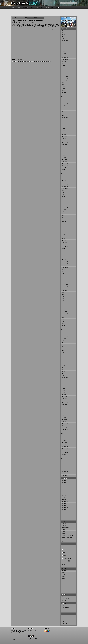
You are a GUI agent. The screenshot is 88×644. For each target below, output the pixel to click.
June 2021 (63, 129)
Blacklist (63, 578)
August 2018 (64, 190)
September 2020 (65, 146)
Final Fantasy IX (64, 503)
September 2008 (65, 406)
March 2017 (64, 219)
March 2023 (64, 92)
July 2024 (63, 63)
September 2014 (65, 267)
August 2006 (64, 454)
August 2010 (64, 362)
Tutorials (63, 616)
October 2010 (64, 358)
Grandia (63, 530)
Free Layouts (64, 618)
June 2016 (63, 235)
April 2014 (63, 277)
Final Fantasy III (64, 484)
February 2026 (64, 36)
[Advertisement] (44, 12)
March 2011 (64, 348)
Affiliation (63, 576)
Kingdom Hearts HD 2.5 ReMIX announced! (36, 18)
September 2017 (65, 208)
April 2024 (63, 69)
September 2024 (65, 59)
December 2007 (65, 423)
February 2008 (64, 420)
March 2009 (64, 395)
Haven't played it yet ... (67, 558)
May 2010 (63, 368)
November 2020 (65, 142)
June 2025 (63, 48)
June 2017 (63, 214)
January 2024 (64, 75)
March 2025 (64, 54)
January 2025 (64, 56)
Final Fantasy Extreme (32, 630)
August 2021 (64, 125)
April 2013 (63, 300)
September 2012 (65, 314)
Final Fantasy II (64, 482)
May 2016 (63, 237)
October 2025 (64, 42)
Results (63, 565)
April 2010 (63, 370)
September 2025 (65, 44)
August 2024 (64, 61)
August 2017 (64, 210)
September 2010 (65, 360)
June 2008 (63, 412)
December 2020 (65, 140)
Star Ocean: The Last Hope (67, 537)
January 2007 (64, 445)
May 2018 (63, 194)
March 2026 (64, 34)
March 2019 (64, 179)
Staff (52, 7)
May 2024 (63, 67)
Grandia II (63, 531)
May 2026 (63, 31)
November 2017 (65, 204)
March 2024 (64, 71)
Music (63, 605)
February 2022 (64, 115)
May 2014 (63, 275)
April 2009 (63, 393)
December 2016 (65, 225)
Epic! (64, 549)
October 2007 (64, 427)
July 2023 (63, 84)
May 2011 (63, 344)
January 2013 (64, 306)
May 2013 (63, 298)
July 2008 (63, 410)
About (47, 7)
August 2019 (64, 169)
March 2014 (64, 279)
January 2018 (64, 200)
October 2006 (64, 450)
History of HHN (64, 580)
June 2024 (63, 65)
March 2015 (64, 258)
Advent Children (65, 496)
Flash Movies (64, 597)
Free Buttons (64, 620)
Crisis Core (64, 500)
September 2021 (65, 123)
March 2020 (64, 158)
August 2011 (64, 339)
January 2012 (64, 329)
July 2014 (63, 271)
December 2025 (65, 40)
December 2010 (65, 354)
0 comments (32, 23)
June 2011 (63, 343)
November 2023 (65, 79)
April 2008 (63, 416)
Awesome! (65, 551)
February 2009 (64, 396)
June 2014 (63, 273)
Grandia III (63, 533)
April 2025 (63, 52)
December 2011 (65, 331)
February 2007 (64, 443)
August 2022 (64, 106)
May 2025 (63, 50)
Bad (64, 557)
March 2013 (64, 302)
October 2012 (64, 312)
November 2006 (65, 448)
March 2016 (64, 239)
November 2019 (65, 165)
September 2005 (65, 475)
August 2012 (64, 316)
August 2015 (64, 248)
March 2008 (64, 418)
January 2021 (64, 138)
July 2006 (63, 456)
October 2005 (64, 474)
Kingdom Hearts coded (47, 62)
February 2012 (64, 327)
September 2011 (65, 337)
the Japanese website (37, 32)
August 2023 (64, 83)
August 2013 (64, 292)
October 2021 (64, 121)
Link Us (63, 590)
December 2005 (65, 470)
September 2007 (65, 429)
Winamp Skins (64, 611)
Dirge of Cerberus (65, 498)
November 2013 (65, 287)
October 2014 (64, 266)
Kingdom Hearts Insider (19, 60)
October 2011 (64, 335)
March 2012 (64, 325)
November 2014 (65, 264)
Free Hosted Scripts (65, 624)
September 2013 (65, 291)
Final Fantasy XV (65, 519)
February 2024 (64, 73)
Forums (19, 7)
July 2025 (63, 46)
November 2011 (65, 333)
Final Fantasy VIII (65, 502)
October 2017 (64, 206)
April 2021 (63, 133)
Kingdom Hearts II (27, 62)
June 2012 (63, 319)
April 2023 (63, 90)
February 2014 (64, 281)
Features (26, 7)
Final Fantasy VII (65, 492)
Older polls (64, 563)
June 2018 (63, 192)
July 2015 (63, 250)
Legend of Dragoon (65, 541)
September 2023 (65, 81)
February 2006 (64, 466)
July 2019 (63, 171)
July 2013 (63, 294)
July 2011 (63, 341)
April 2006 (63, 462)
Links (62, 592)
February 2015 (64, 260)
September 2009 (65, 383)
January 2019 (64, 183)
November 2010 (65, 356)
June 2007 (63, 435)
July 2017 (63, 212)
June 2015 (63, 252)
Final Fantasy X (64, 505)
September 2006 (65, 452)
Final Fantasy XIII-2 (65, 515)
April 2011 (63, 346)
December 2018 (65, 185)
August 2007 (64, 431)
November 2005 (65, 472)
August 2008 (64, 408)
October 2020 (64, 144)
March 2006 (64, 464)
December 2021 (65, 117)
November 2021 (65, 119)
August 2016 (64, 231)
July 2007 (63, 433)
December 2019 (65, 163)
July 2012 (63, 318)
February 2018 (64, 198)
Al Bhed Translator (65, 599)
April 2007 (63, 439)
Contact (58, 7)
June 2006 (63, 458)
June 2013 (63, 296)
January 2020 (64, 162)
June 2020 (63, 152)
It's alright (65, 554)
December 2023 (65, 77)
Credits (63, 586)
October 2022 (64, 102)
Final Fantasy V (64, 488)
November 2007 (65, 425)
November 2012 (65, 310)
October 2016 (64, 229)
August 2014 (64, 269)
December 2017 (65, 202)
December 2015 (65, 244)
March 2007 (64, 441)
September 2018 (65, 188)
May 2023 (63, 88)
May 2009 (63, 391)
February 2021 (64, 136)
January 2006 (64, 468)
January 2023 (64, 96)
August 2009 (64, 385)
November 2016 (65, 227)
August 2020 (64, 148)
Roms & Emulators (65, 607)
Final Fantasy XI (64, 509)
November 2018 (65, 187)
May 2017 (63, 215)
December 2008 (65, 400)
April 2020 (63, 156)
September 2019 (65, 167)
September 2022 (65, 104)
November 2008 (65, 402)
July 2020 (63, 150)
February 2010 (64, 373)
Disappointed (66, 555)
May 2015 (63, 254)
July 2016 (63, 233)
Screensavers (64, 609)
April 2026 (63, 32)
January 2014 (64, 283)
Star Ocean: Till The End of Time (68, 535)
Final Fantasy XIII (65, 513)
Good (64, 552)
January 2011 (64, 352)
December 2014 (65, 262)
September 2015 (65, 246)
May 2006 (63, 460)
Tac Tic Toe (64, 600)
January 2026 (64, 38)
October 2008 (64, 404)
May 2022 (63, 110)
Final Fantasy (64, 480)
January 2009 (64, 398)
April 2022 (63, 111)
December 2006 (65, 447)
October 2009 (64, 381)
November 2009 (65, 379)
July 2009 (63, 387)
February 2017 (64, 221)
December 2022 (65, 98)
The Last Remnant (65, 539)
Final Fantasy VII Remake (66, 494)
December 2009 (65, 377)
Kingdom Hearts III (65, 528)
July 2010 (63, 364)
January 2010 (64, 375)
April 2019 (63, 177)
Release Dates (40, 7)
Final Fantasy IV (64, 486)
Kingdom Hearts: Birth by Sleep (36, 62)
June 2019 (63, 173)
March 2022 (64, 113)
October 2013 (24, 18)
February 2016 (64, 240)
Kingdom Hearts (65, 524)
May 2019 (63, 175)
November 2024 (65, 58)
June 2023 (63, 86)
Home (13, 7)
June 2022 (63, 108)
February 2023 (64, 94)
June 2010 (63, 366)
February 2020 (64, 160)
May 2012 (63, 321)
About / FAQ (64, 582)
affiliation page (34, 640)
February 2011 (64, 350)
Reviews (32, 7)
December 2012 (65, 308)
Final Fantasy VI (64, 490)
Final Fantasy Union (31, 632)
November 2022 (65, 100)
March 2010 (64, 371)
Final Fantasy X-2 (65, 507)
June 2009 (63, 389)
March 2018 (64, 196)
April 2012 (63, 323)
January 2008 (64, 422)
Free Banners (64, 622)
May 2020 (63, 154)
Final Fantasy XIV (65, 517)
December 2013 (65, 285)
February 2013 (64, 304)
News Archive (18, 18)
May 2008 (63, 414)
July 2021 (63, 127)
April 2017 (63, 217)
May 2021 (63, 131)
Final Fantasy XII (65, 511)
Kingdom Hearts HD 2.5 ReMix (17, 62)
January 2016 (64, 242)
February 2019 (64, 181)
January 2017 (64, 223)
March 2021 (64, 135)
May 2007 (63, 437)
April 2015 (63, 256)
